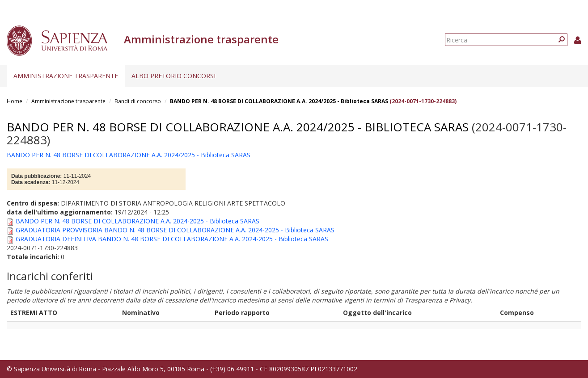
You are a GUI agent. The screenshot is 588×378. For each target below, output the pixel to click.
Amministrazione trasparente (66, 76)
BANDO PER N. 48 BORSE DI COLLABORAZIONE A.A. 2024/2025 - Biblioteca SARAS (279, 101)
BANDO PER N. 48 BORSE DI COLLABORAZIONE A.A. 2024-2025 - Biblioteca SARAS (137, 221)
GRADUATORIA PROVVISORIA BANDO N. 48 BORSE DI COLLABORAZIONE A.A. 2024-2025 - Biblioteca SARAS (175, 230)
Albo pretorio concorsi (173, 76)
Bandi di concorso (138, 101)
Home (15, 101)
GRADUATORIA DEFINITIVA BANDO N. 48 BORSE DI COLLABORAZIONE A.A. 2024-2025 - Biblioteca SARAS (172, 239)
